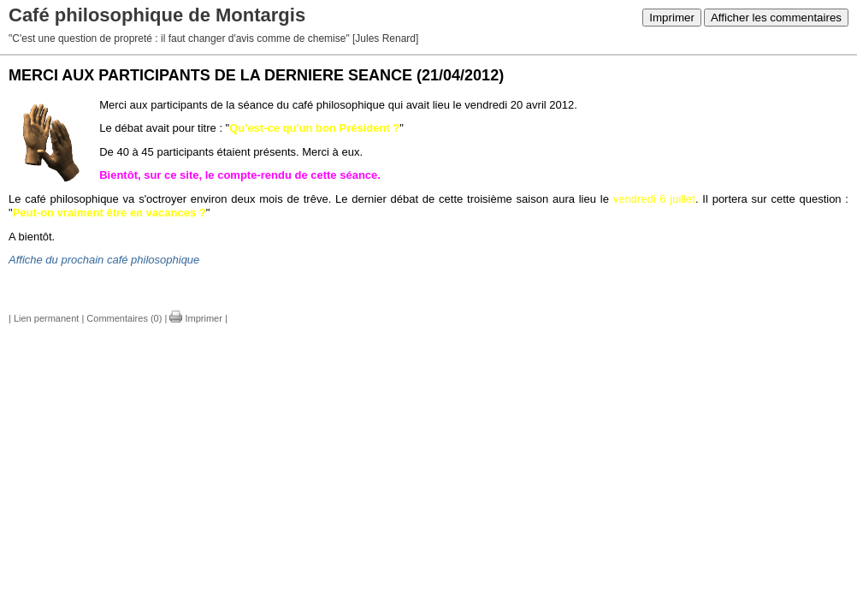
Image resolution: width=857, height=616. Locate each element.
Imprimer (672, 18)
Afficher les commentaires (776, 18)
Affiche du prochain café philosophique (104, 260)
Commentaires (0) (124, 318)
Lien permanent (46, 318)
